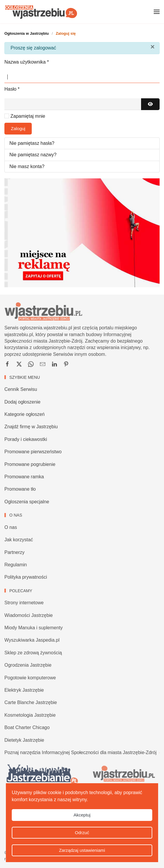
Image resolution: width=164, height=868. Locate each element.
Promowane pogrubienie (30, 464)
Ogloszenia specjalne (27, 502)
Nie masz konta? (27, 166)
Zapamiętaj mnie (28, 116)
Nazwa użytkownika (27, 62)
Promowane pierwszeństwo (33, 452)
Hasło (12, 89)
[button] (157, 12)
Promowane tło (20, 489)
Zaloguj (18, 128)
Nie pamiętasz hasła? (32, 143)
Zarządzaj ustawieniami (82, 850)
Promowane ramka (24, 477)
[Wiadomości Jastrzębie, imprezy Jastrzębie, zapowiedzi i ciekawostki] (41, 774)
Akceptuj (82, 815)
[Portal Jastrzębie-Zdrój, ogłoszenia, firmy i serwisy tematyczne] (123, 774)
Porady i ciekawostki (26, 439)
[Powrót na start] (41, 12)
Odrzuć (82, 833)
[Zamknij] (153, 47)
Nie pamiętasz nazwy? (33, 155)
